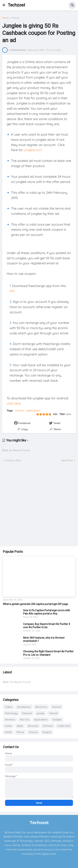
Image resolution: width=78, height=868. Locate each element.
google (40, 713)
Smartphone (24, 707)
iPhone (20, 732)
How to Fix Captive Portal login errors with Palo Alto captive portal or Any (47, 612)
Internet (53, 713)
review (8, 726)
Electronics (41, 707)
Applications (33, 411)
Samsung (33, 726)
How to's (25, 719)
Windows (10, 719)
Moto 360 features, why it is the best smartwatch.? (44, 639)
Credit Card (64, 726)
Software (48, 726)
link (12, 291)
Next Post (67, 460)
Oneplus (47, 732)
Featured (27, 713)
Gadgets (57, 719)
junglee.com (33, 150)
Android (15, 18)
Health (8, 732)
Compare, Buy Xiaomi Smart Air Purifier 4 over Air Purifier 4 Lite (47, 626)
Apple (20, 726)
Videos (9, 707)
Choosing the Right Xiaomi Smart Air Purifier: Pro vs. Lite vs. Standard (49, 653)
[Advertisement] (39, 504)
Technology (11, 713)
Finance (33, 732)
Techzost (16, 5)
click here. (14, 403)
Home (5, 18)
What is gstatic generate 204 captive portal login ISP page (35, 604)
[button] (5, 5)
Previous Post (13, 460)
